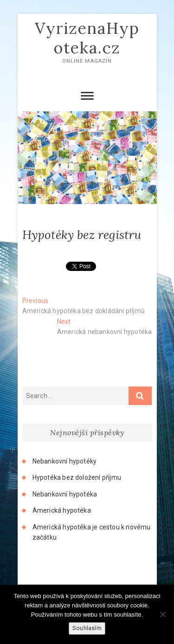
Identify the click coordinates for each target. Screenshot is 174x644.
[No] (162, 614)
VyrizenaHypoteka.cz (87, 38)
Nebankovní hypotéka (65, 494)
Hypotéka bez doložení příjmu (77, 477)
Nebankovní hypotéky (65, 461)
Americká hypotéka (62, 510)
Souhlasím (87, 628)
